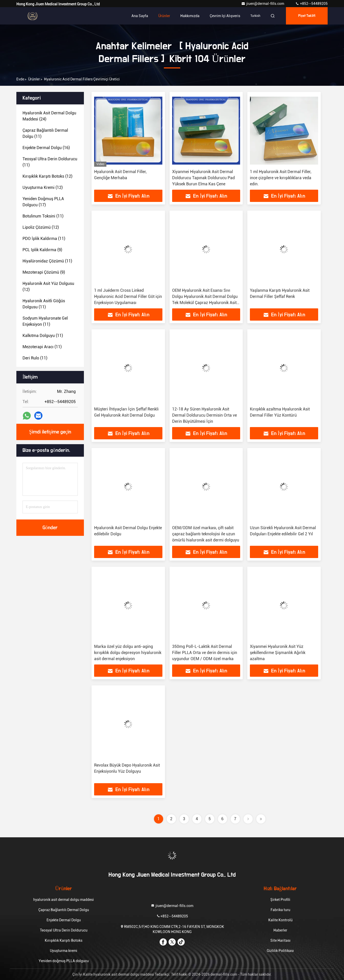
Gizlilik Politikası (280, 951)
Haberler (280, 930)
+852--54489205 (311, 4)
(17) (43, 202)
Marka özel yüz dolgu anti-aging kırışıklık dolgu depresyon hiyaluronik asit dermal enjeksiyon (128, 653)
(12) (47, 176)
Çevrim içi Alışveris (225, 16)
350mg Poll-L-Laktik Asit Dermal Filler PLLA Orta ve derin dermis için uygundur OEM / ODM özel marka (205, 653)
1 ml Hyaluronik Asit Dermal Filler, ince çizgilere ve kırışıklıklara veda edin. (281, 178)
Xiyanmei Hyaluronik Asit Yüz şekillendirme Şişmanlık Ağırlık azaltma (278, 653)
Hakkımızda (190, 16)
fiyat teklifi (307, 16)
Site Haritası (280, 940)
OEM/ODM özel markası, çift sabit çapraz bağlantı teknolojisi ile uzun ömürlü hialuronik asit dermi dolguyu (206, 534)
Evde (20, 79)
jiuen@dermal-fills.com (263, 4)
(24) (49, 116)
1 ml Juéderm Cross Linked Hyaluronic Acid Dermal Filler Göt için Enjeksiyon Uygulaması (128, 297)
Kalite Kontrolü (280, 920)
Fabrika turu (280, 910)
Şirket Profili (280, 900)
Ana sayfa (140, 16)
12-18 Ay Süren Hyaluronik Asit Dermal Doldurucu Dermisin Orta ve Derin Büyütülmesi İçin (204, 415)
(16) (46, 148)
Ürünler (164, 16)
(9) (42, 250)
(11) (45, 133)
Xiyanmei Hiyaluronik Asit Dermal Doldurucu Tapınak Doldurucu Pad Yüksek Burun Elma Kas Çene (203, 178)
